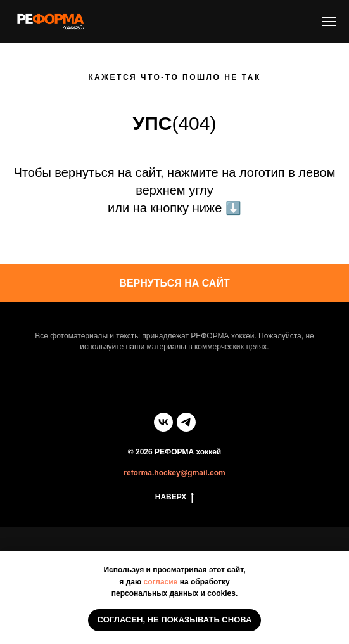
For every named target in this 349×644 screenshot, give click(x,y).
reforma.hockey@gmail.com (174, 473)
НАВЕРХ (175, 497)
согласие (161, 582)
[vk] (163, 422)
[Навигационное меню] (329, 22)
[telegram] (186, 422)
